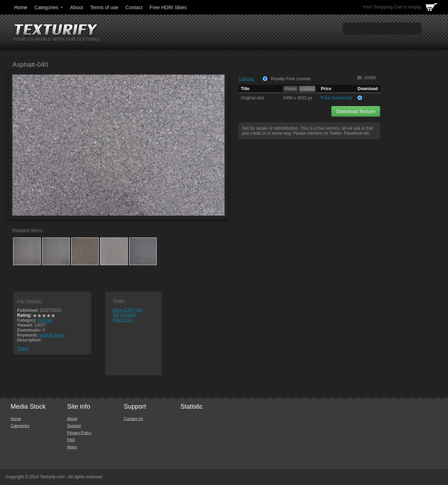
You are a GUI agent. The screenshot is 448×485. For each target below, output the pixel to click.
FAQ (71, 440)
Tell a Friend (124, 315)
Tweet (23, 349)
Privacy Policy (79, 433)
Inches (307, 89)
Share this (122, 320)
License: (247, 79)
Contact (134, 7)
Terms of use (104, 7)
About (77, 7)
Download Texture (356, 111)
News (72, 447)
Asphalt (45, 320)
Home (21, 7)
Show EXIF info (127, 310)
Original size (252, 98)
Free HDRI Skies (168, 7)
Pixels (291, 89)
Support (74, 426)
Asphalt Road (51, 335)
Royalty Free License (291, 79)
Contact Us (133, 419)
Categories (49, 7)
